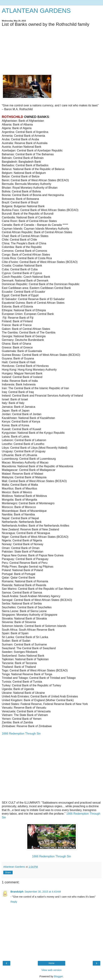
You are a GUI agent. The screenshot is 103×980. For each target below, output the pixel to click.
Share (8, 873)
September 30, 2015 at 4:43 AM (43, 892)
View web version (51, 970)
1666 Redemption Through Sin (21, 734)
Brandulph (17, 892)
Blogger (58, 976)
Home (51, 963)
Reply (14, 902)
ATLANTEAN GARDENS (36, 11)
